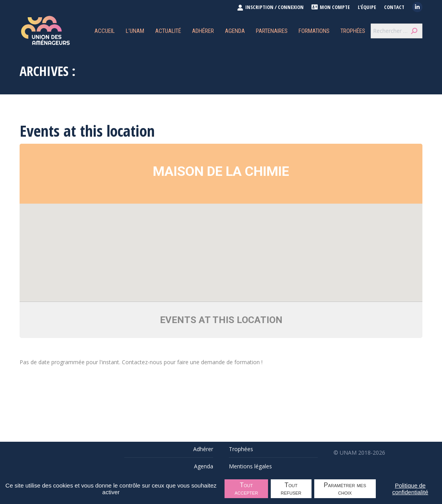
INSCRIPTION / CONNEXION (270, 7)
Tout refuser (291, 489)
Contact (394, 7)
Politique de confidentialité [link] (410, 489)
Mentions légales (250, 466)
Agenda (204, 466)
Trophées (241, 449)
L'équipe (367, 7)
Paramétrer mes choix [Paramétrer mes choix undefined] (345, 489)
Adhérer (203, 449)
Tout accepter (246, 489)
